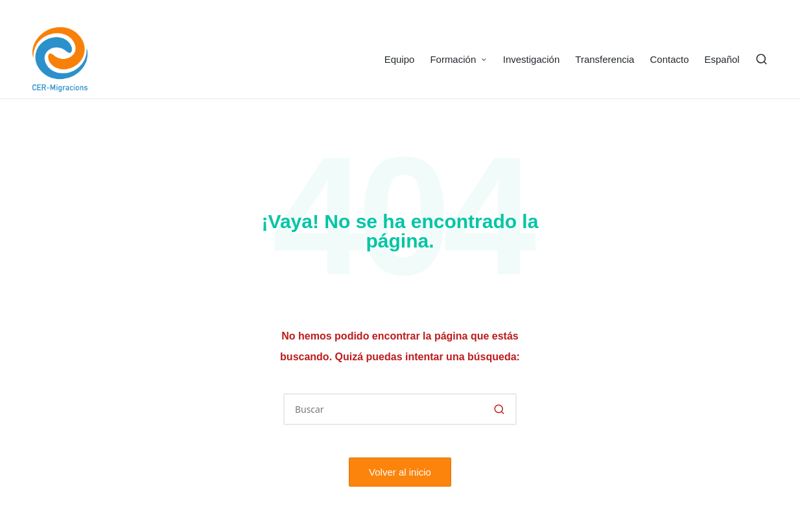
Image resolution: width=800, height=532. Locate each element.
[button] (499, 409)
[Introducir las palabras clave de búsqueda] (400, 409)
